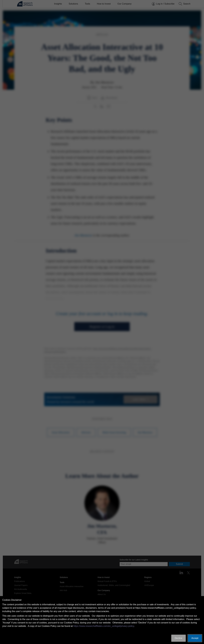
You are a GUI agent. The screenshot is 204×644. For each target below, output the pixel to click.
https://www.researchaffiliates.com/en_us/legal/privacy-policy (104, 626)
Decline (178, 638)
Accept (195, 638)
